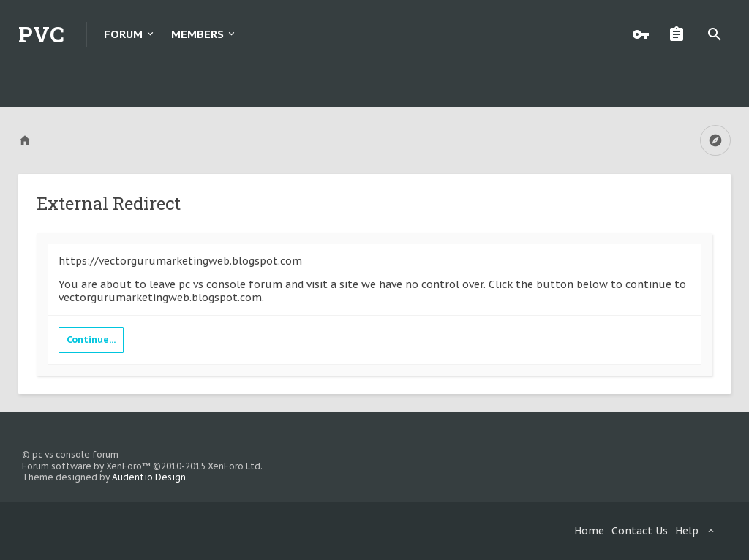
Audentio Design (149, 477)
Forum (123, 34)
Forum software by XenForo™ (142, 466)
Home (589, 531)
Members (197, 34)
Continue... (91, 340)
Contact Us (640, 531)
